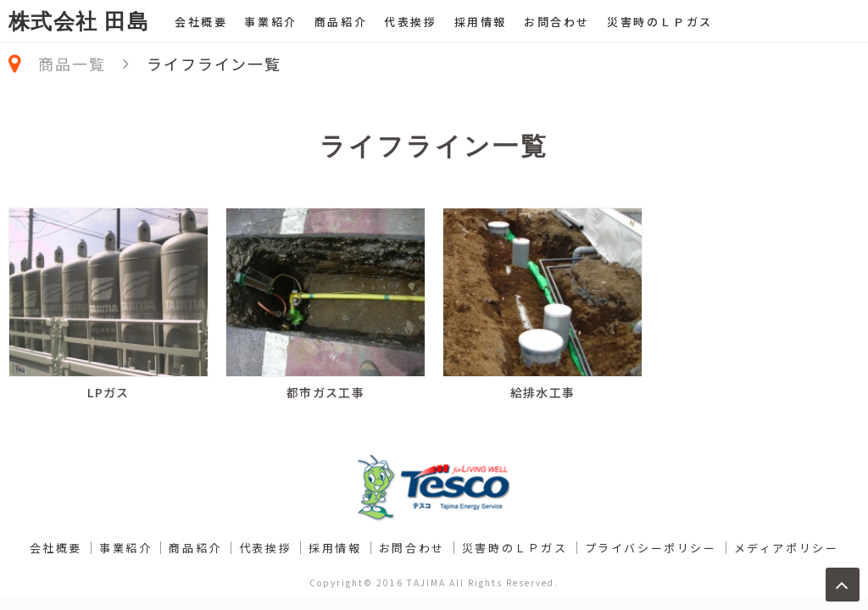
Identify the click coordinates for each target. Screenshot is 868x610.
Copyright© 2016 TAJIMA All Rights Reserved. (434, 582)
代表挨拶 (410, 22)
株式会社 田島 (79, 22)
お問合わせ (557, 22)
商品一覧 (72, 64)
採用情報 (481, 22)
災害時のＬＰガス (660, 22)
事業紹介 (270, 22)
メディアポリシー (787, 548)
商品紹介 (341, 22)
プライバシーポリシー (651, 548)
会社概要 (201, 22)
